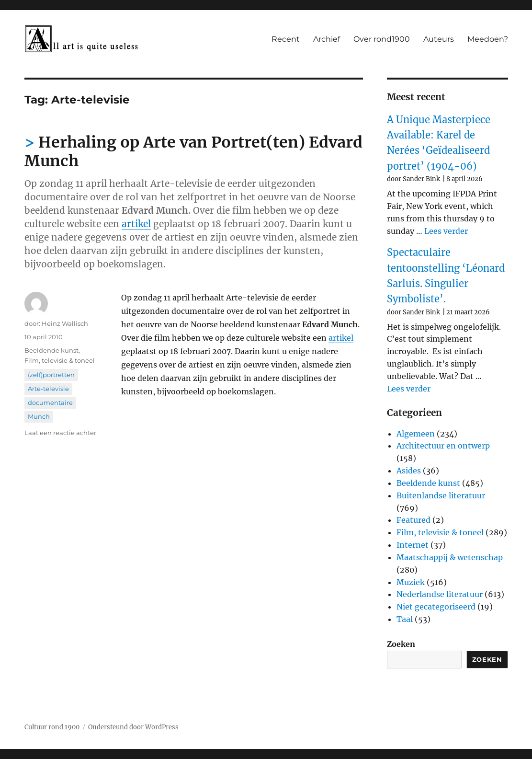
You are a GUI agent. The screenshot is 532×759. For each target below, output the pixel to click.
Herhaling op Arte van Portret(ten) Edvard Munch (193, 152)
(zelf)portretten (51, 375)
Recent (286, 39)
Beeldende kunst (51, 350)
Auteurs (439, 39)
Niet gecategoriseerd (436, 607)
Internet (413, 545)
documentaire (50, 402)
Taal (405, 619)
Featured (413, 520)
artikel (136, 224)
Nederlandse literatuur (440, 594)
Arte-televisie (48, 389)
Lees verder (446, 231)
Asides (409, 471)
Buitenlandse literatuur (441, 495)
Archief (327, 39)
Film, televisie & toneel (60, 360)
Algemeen (416, 434)
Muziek (411, 582)
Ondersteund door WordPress (133, 727)
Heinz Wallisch (65, 323)
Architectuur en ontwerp (443, 446)
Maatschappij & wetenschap (450, 557)
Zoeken (401, 644)
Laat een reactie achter (60, 433)
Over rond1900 (382, 39)
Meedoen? (488, 39)
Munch (39, 416)
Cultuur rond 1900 (52, 727)
